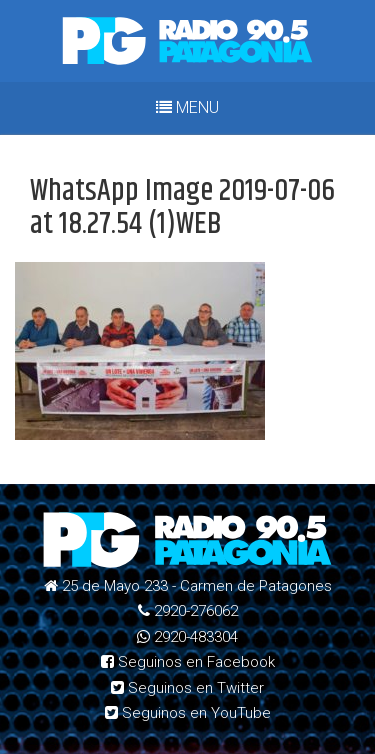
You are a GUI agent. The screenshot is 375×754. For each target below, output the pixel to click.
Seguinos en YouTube (188, 713)
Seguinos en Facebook (188, 662)
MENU (187, 107)
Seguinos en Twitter (187, 688)
